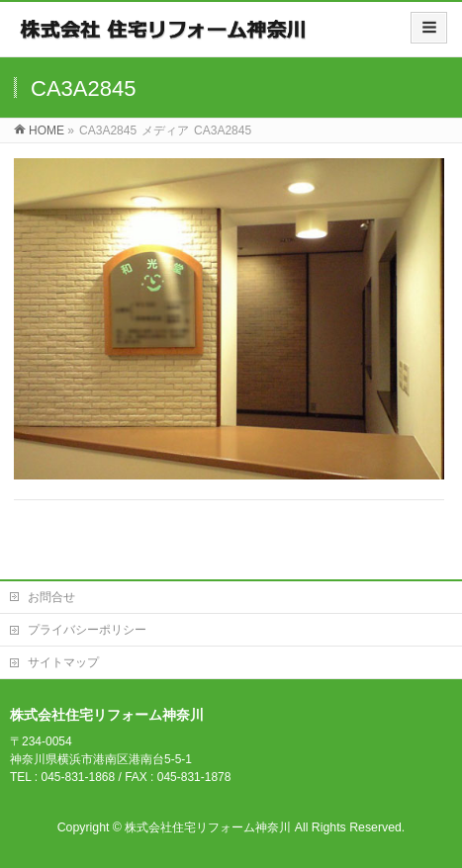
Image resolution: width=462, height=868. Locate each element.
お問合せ (51, 597)
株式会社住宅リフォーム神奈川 (208, 827)
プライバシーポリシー (87, 630)
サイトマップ (63, 662)
